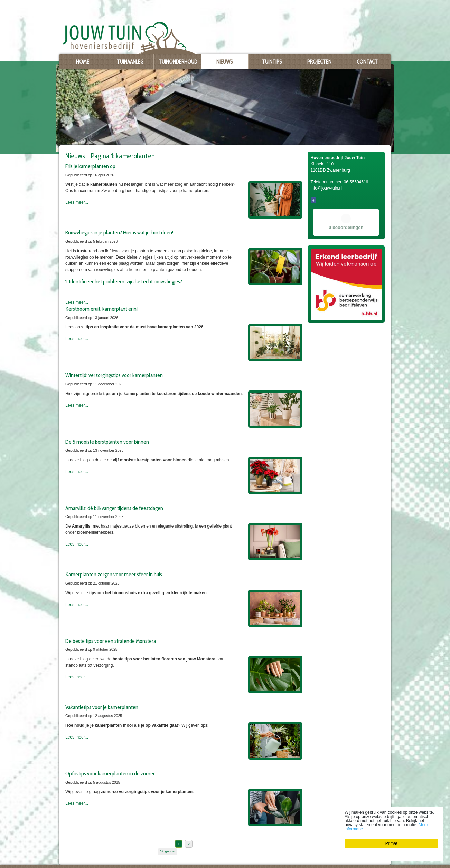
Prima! (391, 843)
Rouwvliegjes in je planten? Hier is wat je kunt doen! (119, 232)
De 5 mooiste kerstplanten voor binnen (107, 442)
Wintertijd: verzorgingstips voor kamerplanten (114, 375)
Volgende (167, 851)
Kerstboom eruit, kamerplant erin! (101, 309)
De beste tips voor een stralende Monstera (111, 641)
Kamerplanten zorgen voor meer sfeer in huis (114, 574)
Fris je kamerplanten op (90, 166)
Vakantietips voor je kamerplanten (102, 707)
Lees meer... (77, 202)
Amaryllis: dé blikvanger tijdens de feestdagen (114, 508)
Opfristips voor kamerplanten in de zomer (110, 773)
